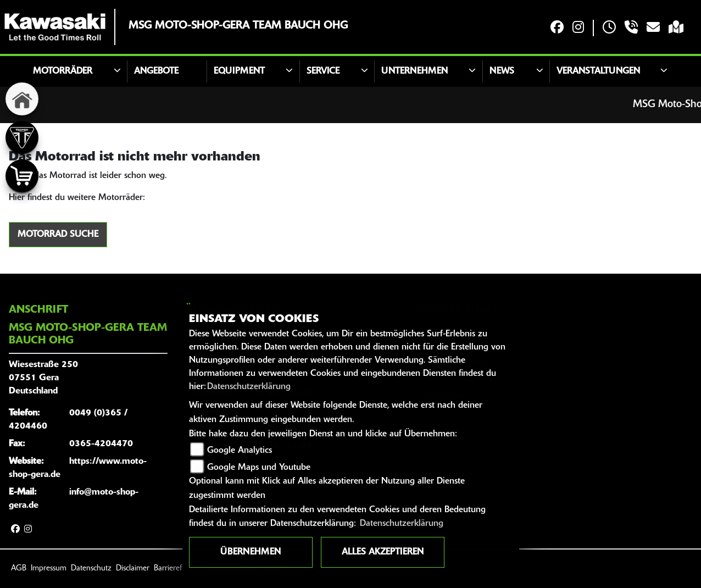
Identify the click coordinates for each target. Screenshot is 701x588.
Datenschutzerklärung (249, 387)
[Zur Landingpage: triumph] (22, 137)
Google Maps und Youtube (259, 468)
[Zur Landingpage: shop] (22, 176)
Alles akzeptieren (383, 552)
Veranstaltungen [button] (598, 71)
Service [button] (323, 71)
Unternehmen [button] (415, 71)
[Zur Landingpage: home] (22, 99)
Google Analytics (240, 451)
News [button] (502, 71)
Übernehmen (251, 552)
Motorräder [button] (63, 71)
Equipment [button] (239, 71)
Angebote (156, 71)
